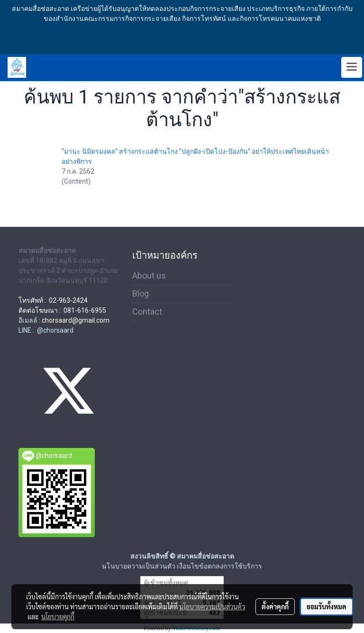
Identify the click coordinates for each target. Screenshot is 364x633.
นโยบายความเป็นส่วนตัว (212, 606)
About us (149, 275)
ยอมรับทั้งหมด (327, 606)
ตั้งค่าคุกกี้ (275, 606)
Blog (141, 293)
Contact (147, 312)
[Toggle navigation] (352, 67)
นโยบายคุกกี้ (58, 616)
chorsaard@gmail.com (76, 320)
